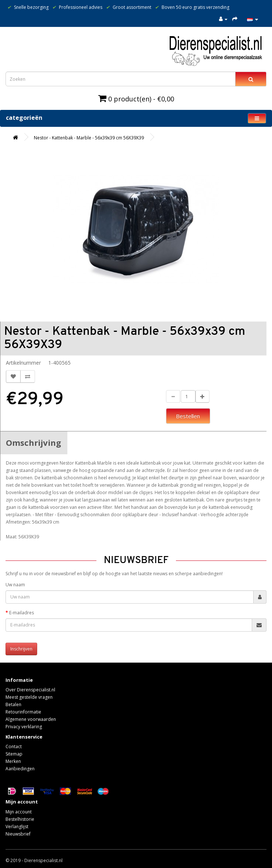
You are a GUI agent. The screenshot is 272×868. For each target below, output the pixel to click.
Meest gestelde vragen (29, 697)
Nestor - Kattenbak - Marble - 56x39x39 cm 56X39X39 (89, 138)
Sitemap (14, 754)
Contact (14, 747)
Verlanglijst (17, 827)
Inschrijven (21, 649)
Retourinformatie (23, 712)
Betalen (13, 704)
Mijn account (19, 812)
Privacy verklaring (24, 727)
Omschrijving (33, 442)
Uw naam (15, 585)
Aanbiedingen (20, 769)
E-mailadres (22, 613)
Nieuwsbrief (18, 834)
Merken (13, 761)
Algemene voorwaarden (31, 719)
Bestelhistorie (20, 819)
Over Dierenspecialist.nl (30, 690)
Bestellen (188, 416)
